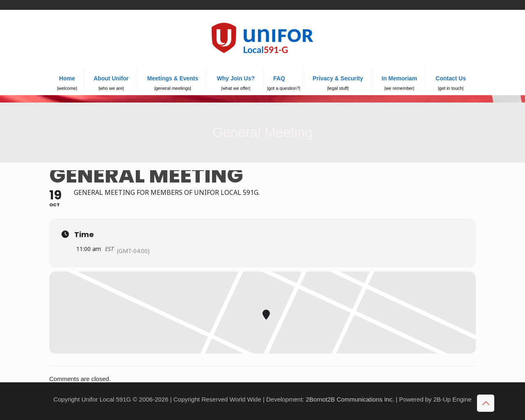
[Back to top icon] (486, 403)
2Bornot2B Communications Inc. (350, 399)
